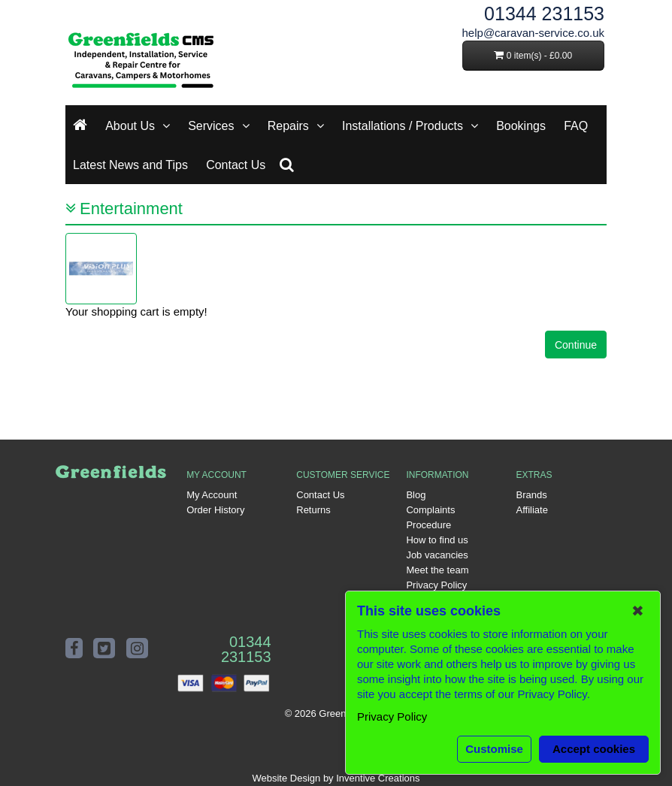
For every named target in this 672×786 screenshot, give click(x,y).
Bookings (521, 126)
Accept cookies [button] (594, 749)
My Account (212, 495)
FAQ (576, 126)
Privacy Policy (436, 585)
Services (211, 126)
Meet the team (437, 570)
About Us (130, 126)
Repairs (288, 126)
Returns (313, 510)
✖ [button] (638, 611)
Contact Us (236, 165)
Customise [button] (494, 749)
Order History (215, 510)
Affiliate (532, 510)
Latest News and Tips (130, 165)
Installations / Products (403, 126)
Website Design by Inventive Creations (336, 778)
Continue (576, 345)
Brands (532, 495)
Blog (416, 495)
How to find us (437, 540)
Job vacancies (437, 555)
